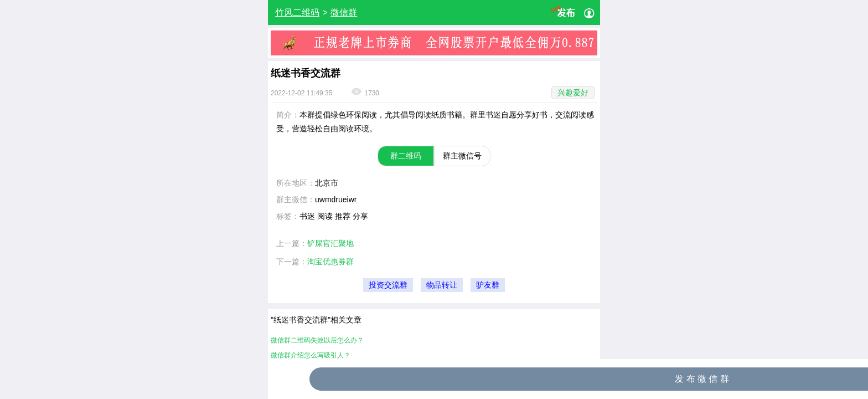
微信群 (344, 12)
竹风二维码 (297, 12)
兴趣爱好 (573, 93)
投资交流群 (388, 285)
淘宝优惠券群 (330, 262)
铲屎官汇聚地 (330, 243)
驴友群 (488, 285)
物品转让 (442, 285)
